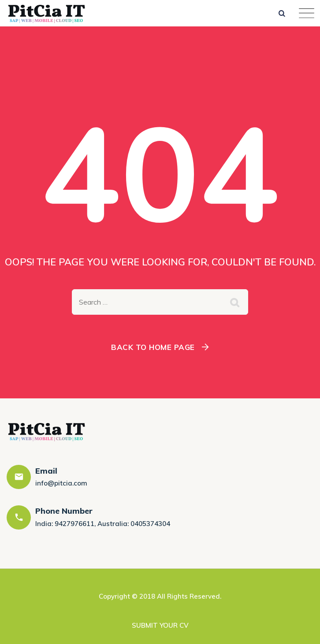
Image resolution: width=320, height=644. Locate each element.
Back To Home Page (153, 347)
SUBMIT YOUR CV (160, 625)
